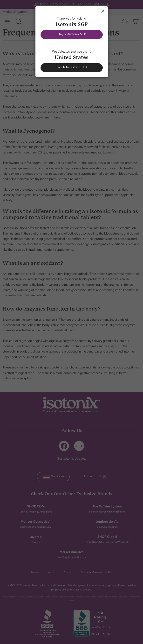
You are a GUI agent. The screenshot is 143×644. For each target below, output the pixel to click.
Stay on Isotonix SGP (72, 34)
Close (103, 11)
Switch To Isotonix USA (72, 67)
